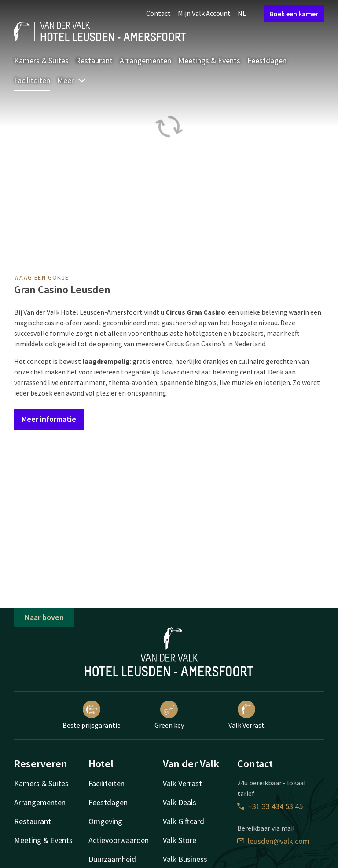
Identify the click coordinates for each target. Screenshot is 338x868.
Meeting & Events (43, 840)
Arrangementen (145, 60)
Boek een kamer (294, 14)
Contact (158, 13)
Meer (72, 80)
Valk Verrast (246, 715)
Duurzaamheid (112, 859)
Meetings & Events (209, 60)
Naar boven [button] (44, 617)
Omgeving (105, 821)
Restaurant (94, 60)
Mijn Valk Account (204, 13)
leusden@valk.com (273, 841)
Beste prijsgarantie (92, 715)
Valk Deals (180, 802)
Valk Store (180, 840)
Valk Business (185, 859)
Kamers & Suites (41, 60)
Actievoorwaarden (119, 840)
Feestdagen (267, 60)
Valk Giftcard (184, 821)
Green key (169, 715)
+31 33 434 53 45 (270, 806)
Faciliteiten (32, 80)
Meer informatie (49, 419)
